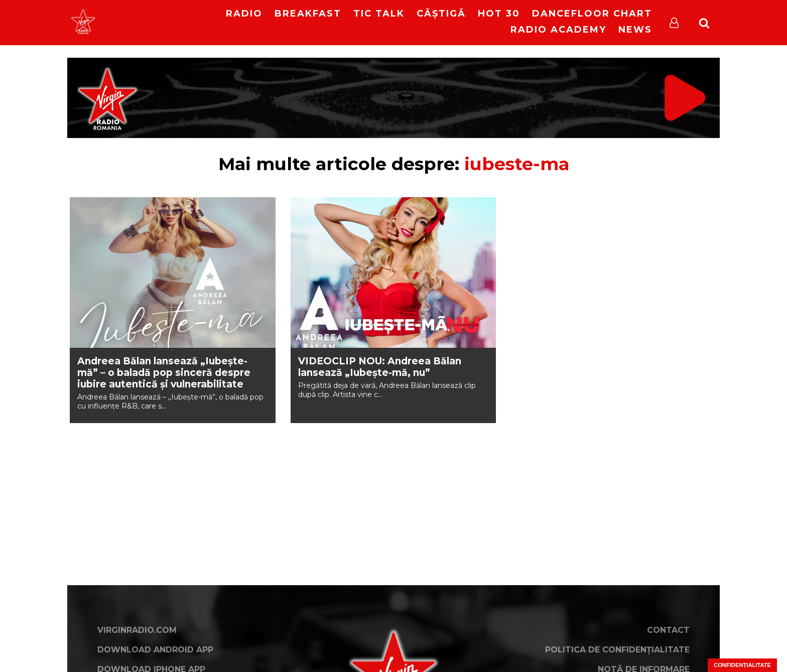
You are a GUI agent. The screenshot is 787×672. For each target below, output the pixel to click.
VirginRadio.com (137, 630)
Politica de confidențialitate (617, 650)
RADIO (244, 14)
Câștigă (441, 14)
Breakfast (308, 14)
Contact (668, 630)
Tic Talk (379, 14)
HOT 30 (499, 14)
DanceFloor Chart (592, 14)
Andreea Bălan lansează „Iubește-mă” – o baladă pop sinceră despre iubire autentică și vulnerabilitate (164, 373)
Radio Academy (558, 30)
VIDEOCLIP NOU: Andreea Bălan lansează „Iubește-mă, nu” (380, 367)
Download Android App (155, 650)
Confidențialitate (742, 665)
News (635, 30)
